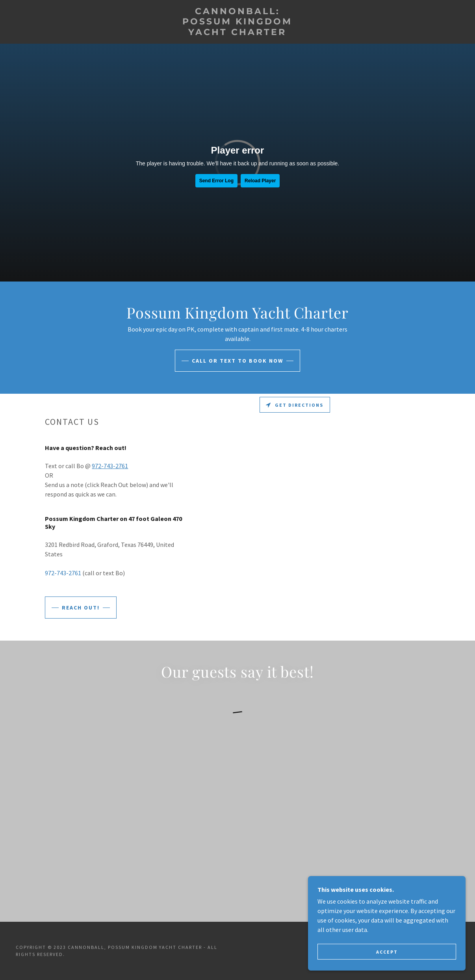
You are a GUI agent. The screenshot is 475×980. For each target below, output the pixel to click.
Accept (387, 952)
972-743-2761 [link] (63, 573)
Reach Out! (81, 608)
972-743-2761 (110, 466)
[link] (237, 33)
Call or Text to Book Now (237, 361)
